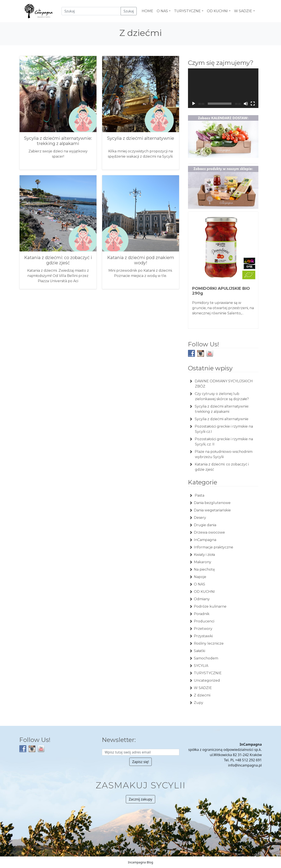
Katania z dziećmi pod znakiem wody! (141, 260)
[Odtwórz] (194, 104)
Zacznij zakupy (140, 799)
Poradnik (202, 614)
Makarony (203, 562)
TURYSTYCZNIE (208, 673)
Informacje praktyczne (214, 547)
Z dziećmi (202, 695)
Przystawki (203, 636)
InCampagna (205, 540)
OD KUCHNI (204, 592)
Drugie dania (205, 525)
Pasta (199, 495)
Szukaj (129, 11)
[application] (223, 88)
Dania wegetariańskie (212, 510)
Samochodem (206, 658)
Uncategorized (207, 680)
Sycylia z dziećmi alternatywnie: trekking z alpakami (58, 141)
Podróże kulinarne (210, 606)
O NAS (200, 584)
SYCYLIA (201, 666)
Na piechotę (204, 569)
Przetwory (203, 629)
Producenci (204, 621)
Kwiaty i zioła (204, 555)
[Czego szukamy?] (91, 11)
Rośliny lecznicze (209, 643)
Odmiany (202, 599)
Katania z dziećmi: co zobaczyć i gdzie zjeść (58, 260)
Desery (200, 518)
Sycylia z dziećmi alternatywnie (140, 138)
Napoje (200, 577)
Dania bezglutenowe (212, 503)
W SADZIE (203, 688)
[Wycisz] (246, 104)
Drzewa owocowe (209, 532)
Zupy (199, 703)
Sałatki (200, 651)
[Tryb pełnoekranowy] (253, 104)
